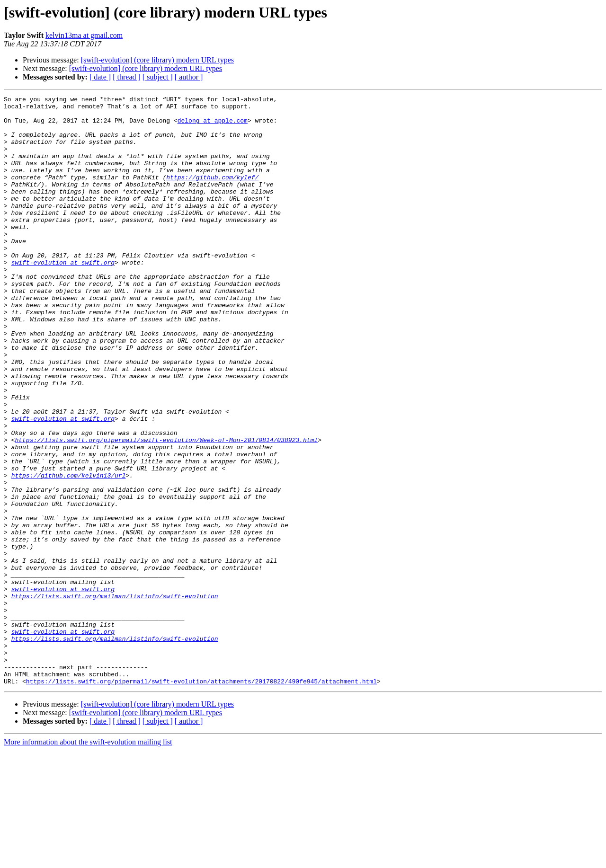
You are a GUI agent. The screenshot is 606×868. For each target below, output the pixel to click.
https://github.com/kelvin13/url (69, 552)
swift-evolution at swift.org (63, 296)
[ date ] (100, 77)
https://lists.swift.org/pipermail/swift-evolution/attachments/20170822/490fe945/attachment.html (201, 799)
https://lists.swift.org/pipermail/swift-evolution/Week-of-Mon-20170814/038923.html (166, 509)
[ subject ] (158, 77)
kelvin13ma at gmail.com (84, 35)
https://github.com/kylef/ (212, 194)
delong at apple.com (213, 126)
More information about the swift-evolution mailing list (88, 860)
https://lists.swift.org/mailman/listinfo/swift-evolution (115, 697)
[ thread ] (127, 77)
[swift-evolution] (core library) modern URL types (157, 60)
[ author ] (189, 77)
